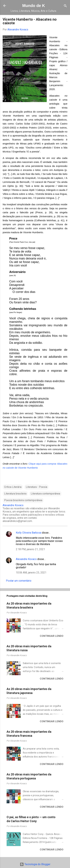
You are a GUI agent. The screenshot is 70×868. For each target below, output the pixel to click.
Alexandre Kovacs (26, 559)
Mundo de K (34, 6)
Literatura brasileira (15, 494)
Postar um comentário (19, 581)
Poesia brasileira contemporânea (23, 500)
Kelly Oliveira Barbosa (29, 533)
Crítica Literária (13, 487)
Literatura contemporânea (45, 494)
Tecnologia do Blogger (35, 864)
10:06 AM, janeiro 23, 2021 (31, 573)
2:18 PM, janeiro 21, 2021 (30, 549)
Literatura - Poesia (36, 487)
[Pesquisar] (65, 6)
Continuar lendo (52, 636)
